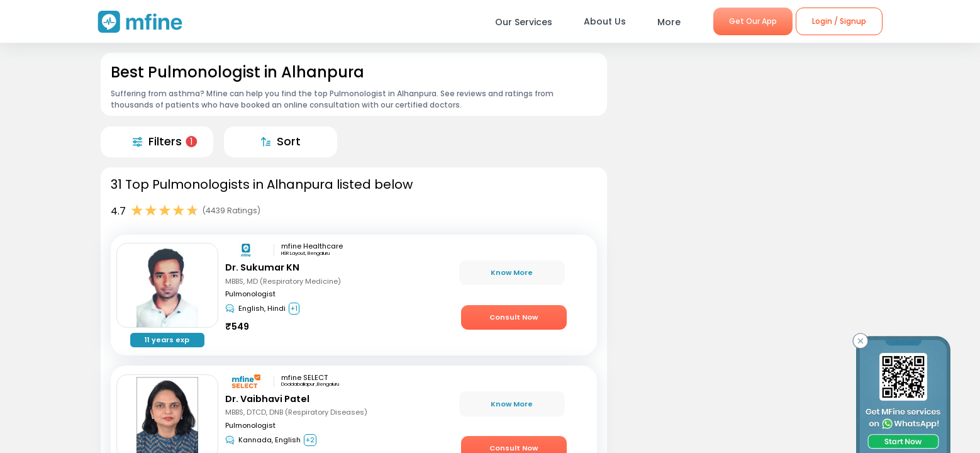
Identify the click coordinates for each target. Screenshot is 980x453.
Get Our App (753, 21)
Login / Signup (839, 21)
